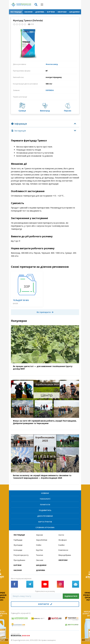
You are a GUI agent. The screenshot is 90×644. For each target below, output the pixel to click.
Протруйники (19, 560)
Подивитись (45, 510)
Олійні (39, 545)
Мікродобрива (65, 555)
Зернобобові (42, 540)
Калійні (61, 545)
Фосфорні (63, 540)
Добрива (40, 12)
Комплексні (63, 550)
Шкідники (74, 12)
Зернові (39, 535)
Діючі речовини (45, 516)
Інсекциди (18, 550)
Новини (45, 493)
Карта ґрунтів (45, 522)
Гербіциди (18, 540)
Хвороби (62, 12)
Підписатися (71, 596)
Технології (45, 499)
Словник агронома (45, 527)
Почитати (45, 505)
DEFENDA (50, 90)
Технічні (40, 555)
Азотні (61, 535)
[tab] (45, 124)
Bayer (15, 303)
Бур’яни (51, 12)
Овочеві (40, 560)
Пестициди (16, 12)
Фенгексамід (52, 64)
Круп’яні (39, 550)
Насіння (28, 12)
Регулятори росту (21, 555)
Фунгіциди (18, 545)
